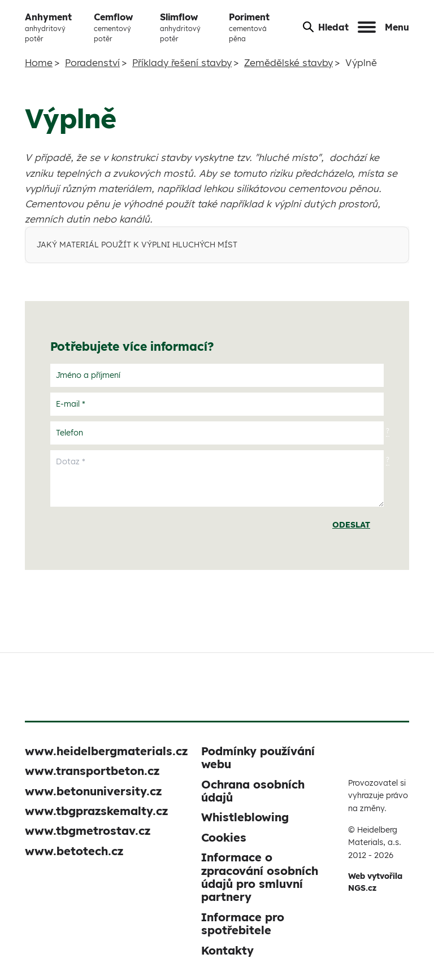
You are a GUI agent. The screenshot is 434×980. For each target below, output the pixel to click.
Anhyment (55, 28)
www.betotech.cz (74, 851)
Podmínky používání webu (258, 757)
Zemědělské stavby (288, 62)
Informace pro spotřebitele (243, 924)
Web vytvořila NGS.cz (375, 882)
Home (39, 62)
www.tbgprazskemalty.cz (96, 811)
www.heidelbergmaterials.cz (106, 751)
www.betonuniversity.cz (93, 791)
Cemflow (122, 28)
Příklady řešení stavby (182, 62)
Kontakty (227, 950)
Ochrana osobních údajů (253, 791)
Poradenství (92, 62)
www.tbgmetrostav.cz (88, 831)
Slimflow (190, 28)
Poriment (257, 28)
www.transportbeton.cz (92, 771)
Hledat (326, 27)
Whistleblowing (245, 817)
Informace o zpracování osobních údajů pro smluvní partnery (260, 877)
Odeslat (351, 525)
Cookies (224, 837)
